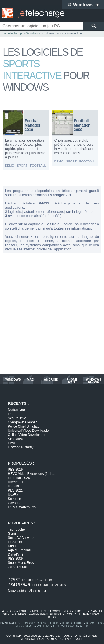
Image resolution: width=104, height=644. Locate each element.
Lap (11, 414)
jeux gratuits (72, 623)
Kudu (12, 546)
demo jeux (94, 623)
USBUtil (14, 486)
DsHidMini (15, 554)
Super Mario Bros (21, 563)
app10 (84, 626)
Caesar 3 (15, 503)
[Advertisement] (52, 314)
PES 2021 (15, 490)
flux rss (81, 611)
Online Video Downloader (27, 435)
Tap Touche (16, 529)
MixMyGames (25, 626)
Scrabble (14, 499)
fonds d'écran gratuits (41, 623)
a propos (9, 611)
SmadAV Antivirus (21, 538)
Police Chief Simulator (24, 426)
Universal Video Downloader (29, 431)
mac (30, 380)
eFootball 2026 (19, 478)
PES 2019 (15, 470)
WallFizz (44, 626)
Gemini (13, 534)
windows (13, 380)
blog (52, 617)
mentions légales (35, 639)
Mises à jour (37, 591)
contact (73, 614)
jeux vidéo (91, 614)
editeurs (19, 614)
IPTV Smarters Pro (22, 507)
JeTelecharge (13, 33)
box (68, 611)
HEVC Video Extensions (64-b (31, 474)
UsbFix (13, 495)
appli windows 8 (65, 626)
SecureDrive (17, 418)
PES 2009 (15, 559)
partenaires (38, 614)
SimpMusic (16, 439)
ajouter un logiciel (47, 611)
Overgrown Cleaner (22, 422)
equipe (24, 611)
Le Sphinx (15, 542)
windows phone (93, 381)
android (51, 380)
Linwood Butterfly (21, 447)
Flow (11, 443)
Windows (33, 33)
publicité (57, 614)
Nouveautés (17, 591)
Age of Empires (19, 550)
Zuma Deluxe (18, 567)
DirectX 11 (16, 482)
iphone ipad (71, 381)
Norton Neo (16, 410)
